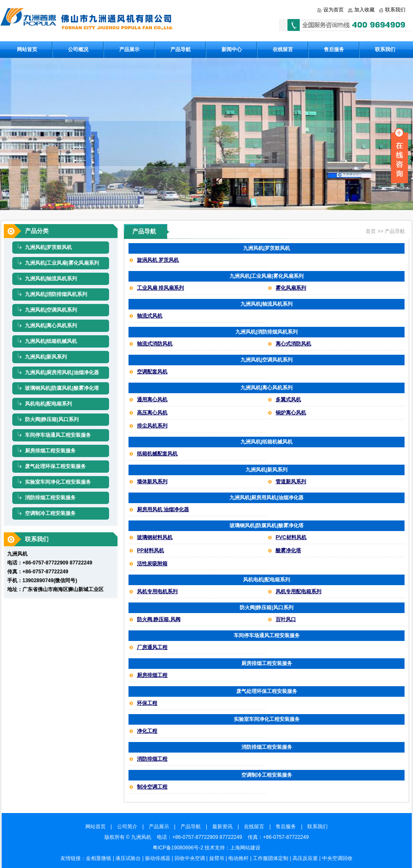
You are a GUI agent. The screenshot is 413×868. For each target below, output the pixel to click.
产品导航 (181, 49)
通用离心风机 (152, 400)
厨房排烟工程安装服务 (50, 451)
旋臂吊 (217, 858)
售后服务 (334, 49)
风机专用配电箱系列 (298, 591)
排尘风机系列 (152, 426)
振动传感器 (158, 858)
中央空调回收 (337, 858)
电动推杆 (238, 858)
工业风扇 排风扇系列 (160, 288)
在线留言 (283, 49)
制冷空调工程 (152, 787)
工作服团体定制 (271, 858)
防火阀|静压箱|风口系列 (52, 419)
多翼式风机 (288, 400)
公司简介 (130, 827)
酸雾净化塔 (288, 550)
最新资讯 (225, 827)
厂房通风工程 (152, 647)
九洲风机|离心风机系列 (51, 326)
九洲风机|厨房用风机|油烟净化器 (62, 372)
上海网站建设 (245, 848)
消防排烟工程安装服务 (50, 498)
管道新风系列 (291, 482)
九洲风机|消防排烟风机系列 (56, 294)
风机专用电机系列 (157, 591)
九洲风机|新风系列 (46, 357)
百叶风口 (286, 619)
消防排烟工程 (152, 759)
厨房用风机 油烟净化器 (163, 509)
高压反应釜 (305, 858)
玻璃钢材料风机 (155, 537)
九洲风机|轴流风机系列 (51, 279)
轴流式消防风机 (155, 344)
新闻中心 (232, 49)
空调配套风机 (152, 372)
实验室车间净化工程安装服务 (58, 482)
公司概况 (78, 49)
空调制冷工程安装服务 (50, 513)
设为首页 (334, 10)
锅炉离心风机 (291, 413)
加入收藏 (364, 10)
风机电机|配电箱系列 (48, 404)
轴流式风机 (150, 316)
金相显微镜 (98, 858)
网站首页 (27, 49)
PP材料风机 (150, 550)
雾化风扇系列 (291, 288)
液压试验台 (128, 858)
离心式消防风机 (293, 344)
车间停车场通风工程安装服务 (58, 435)
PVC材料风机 (291, 537)
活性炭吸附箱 (152, 564)
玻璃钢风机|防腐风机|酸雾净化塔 (62, 388)
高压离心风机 (152, 413)
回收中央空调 (190, 858)
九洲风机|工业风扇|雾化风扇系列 (62, 263)
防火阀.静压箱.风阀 (159, 619)
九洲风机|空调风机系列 (51, 310)
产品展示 (129, 49)
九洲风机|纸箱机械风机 (51, 341)
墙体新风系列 (152, 482)
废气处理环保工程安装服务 (55, 466)
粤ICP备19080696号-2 (178, 848)
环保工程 (147, 703)
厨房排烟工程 (152, 675)
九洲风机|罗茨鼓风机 (48, 247)
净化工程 (147, 731)
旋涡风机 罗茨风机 (158, 260)
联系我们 (395, 10)
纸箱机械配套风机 (157, 454)
